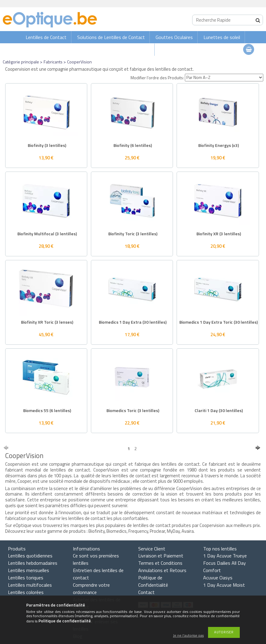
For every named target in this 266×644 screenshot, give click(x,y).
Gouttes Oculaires (174, 37)
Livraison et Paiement (161, 556)
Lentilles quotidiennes (30, 556)
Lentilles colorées (26, 592)
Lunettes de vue (133, 50)
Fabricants (53, 62)
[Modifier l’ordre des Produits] (224, 78)
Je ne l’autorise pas (188, 636)
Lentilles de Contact (46, 37)
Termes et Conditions (160, 563)
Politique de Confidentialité (153, 581)
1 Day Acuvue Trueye (225, 556)
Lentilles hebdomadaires (33, 563)
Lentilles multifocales (30, 585)
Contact (146, 592)
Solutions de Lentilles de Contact (111, 37)
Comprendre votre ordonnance (91, 589)
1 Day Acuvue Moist (224, 585)
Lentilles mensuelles (29, 570)
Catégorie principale (21, 62)
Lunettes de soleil (222, 37)
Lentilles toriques (26, 578)
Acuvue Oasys (218, 578)
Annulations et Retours (162, 570)
